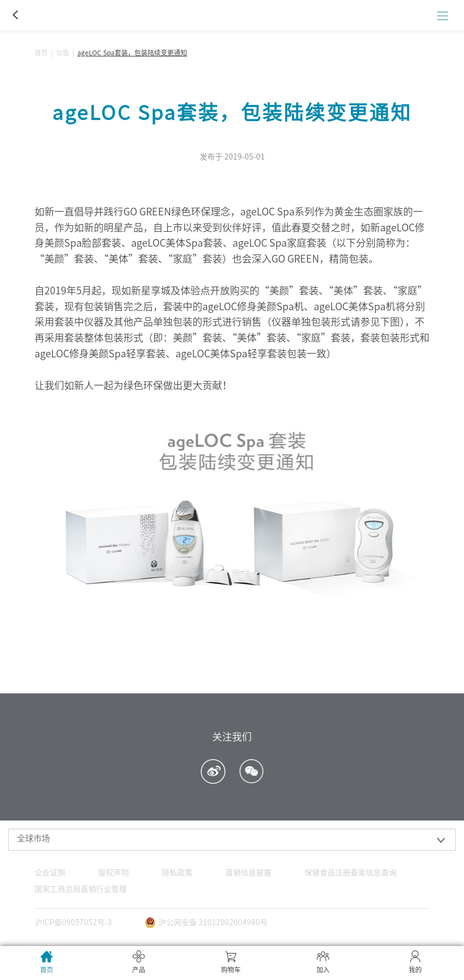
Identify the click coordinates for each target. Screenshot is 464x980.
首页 (41, 53)
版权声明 (114, 873)
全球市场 (33, 838)
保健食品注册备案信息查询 (350, 873)
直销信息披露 (248, 873)
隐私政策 (177, 873)
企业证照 (50, 873)
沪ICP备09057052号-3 (73, 922)
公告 (63, 53)
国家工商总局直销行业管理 (81, 889)
